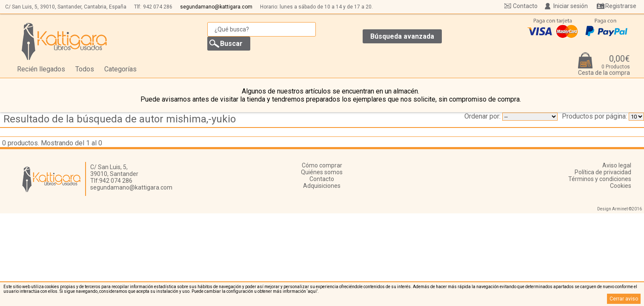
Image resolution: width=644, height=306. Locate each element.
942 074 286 (158, 7)
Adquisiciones (322, 186)
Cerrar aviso (624, 299)
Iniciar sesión (571, 6)
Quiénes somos (322, 172)
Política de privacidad (603, 172)
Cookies (621, 186)
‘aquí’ (312, 291)
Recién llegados (41, 69)
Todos (85, 69)
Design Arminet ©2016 (620, 209)
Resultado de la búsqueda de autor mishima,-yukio (120, 119)
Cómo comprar (322, 165)
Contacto (525, 6)
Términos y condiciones (600, 179)
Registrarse (621, 6)
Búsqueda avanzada (402, 36)
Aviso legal (617, 165)
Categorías (120, 69)
